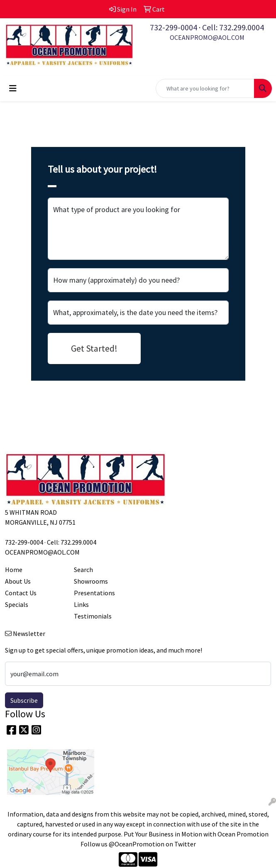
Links (81, 604)
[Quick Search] (205, 88)
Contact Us (21, 593)
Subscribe (24, 700)
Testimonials (93, 616)
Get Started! (94, 348)
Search (83, 570)
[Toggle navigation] (13, 88)
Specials (17, 604)
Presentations (94, 593)
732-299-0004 (173, 27)
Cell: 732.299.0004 (233, 27)
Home (14, 570)
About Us (18, 581)
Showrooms (91, 581)
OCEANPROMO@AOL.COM (207, 37)
